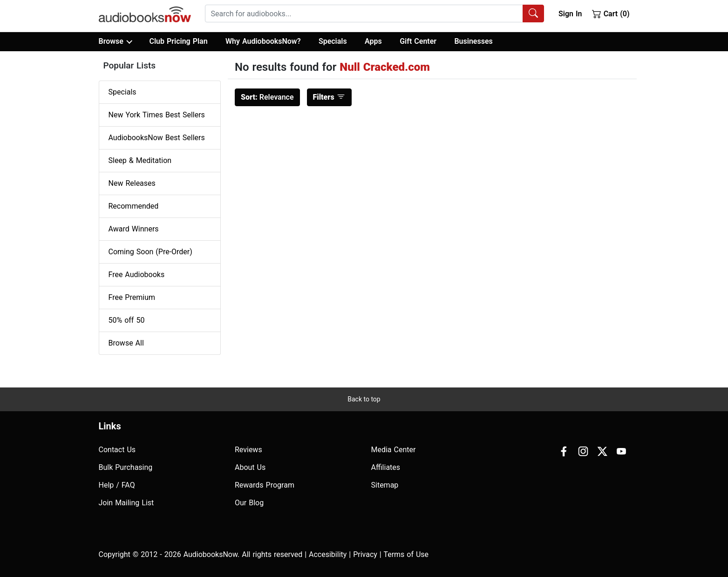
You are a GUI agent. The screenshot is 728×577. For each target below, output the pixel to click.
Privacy (365, 554)
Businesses (473, 41)
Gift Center (418, 41)
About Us (250, 467)
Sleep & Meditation (140, 160)
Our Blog (249, 503)
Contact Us (117, 450)
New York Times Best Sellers (157, 115)
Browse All (126, 343)
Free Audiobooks (137, 275)
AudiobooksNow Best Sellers (157, 138)
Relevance (267, 97)
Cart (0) (611, 14)
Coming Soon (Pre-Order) (150, 252)
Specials (333, 41)
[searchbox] (364, 14)
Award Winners (134, 229)
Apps (373, 41)
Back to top (364, 399)
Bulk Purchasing (126, 467)
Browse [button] (115, 41)
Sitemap (385, 485)
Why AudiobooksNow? (263, 41)
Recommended (134, 206)
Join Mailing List (126, 503)
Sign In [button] (570, 14)
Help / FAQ (117, 485)
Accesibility (328, 554)
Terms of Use (406, 554)
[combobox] (374, 14)
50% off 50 (127, 320)
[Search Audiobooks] (533, 14)
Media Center (394, 450)
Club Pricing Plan (178, 41)
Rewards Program (265, 485)
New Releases (132, 183)
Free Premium (132, 297)
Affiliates (386, 467)
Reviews (248, 450)
